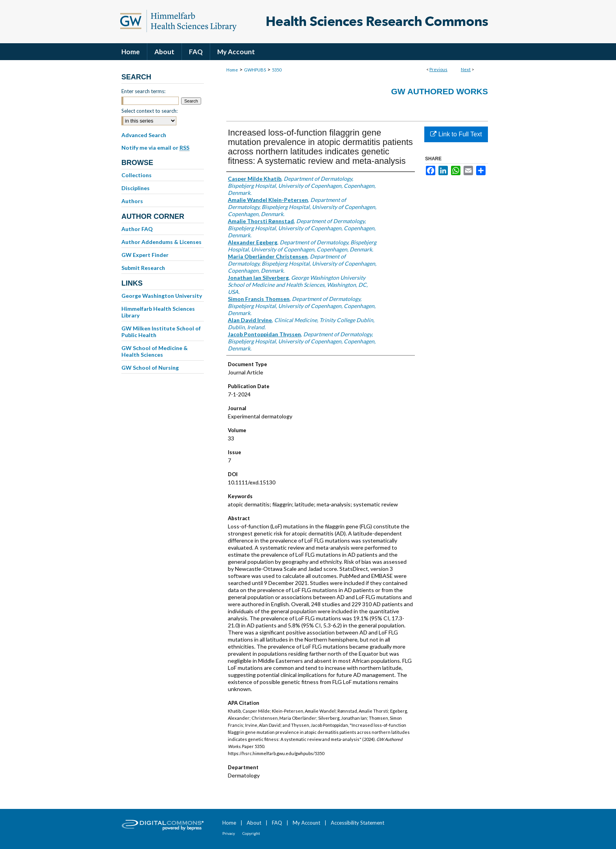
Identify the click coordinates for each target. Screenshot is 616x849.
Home (232, 70)
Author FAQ (137, 229)
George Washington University (162, 296)
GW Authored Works (439, 91)
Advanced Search (144, 135)
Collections (137, 175)
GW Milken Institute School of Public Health (161, 332)
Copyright (251, 833)
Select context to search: (149, 111)
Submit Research (143, 268)
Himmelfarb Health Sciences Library (158, 312)
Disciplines (136, 188)
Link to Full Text (456, 134)
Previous (438, 69)
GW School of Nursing (150, 368)
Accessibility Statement (357, 823)
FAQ (277, 823)
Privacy (229, 833)
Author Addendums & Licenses (161, 242)
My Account (306, 823)
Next (466, 69)
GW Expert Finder (145, 255)
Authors (132, 201)
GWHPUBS (255, 70)
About (254, 823)
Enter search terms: (143, 91)
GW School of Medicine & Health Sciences (155, 351)
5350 (277, 70)
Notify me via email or (155, 148)
